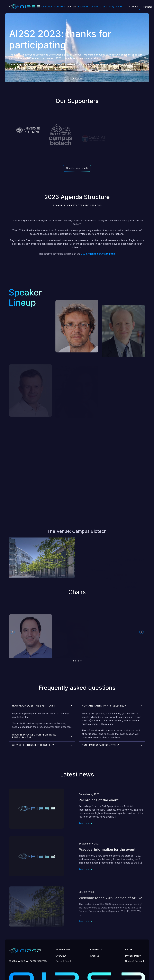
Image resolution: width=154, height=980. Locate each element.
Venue (94, 7)
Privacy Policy (133, 956)
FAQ (112, 7)
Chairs (103, 7)
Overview (47, 7)
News (119, 7)
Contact (133, 7)
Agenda (71, 7)
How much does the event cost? (34, 717)
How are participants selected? (104, 720)
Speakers (83, 7)
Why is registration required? (33, 756)
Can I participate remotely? (101, 759)
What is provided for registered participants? (34, 747)
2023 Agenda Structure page (98, 268)
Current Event (63, 961)
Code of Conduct (134, 961)
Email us (95, 956)
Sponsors (60, 7)
